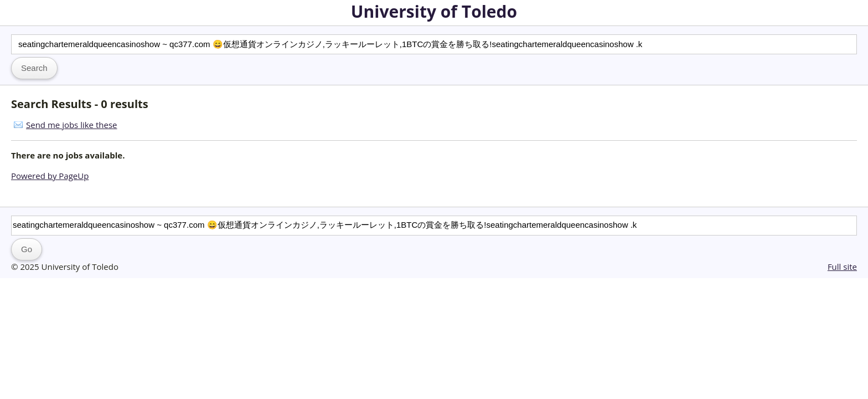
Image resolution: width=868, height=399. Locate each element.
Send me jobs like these (71, 125)
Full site (842, 267)
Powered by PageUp (50, 176)
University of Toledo (434, 11)
